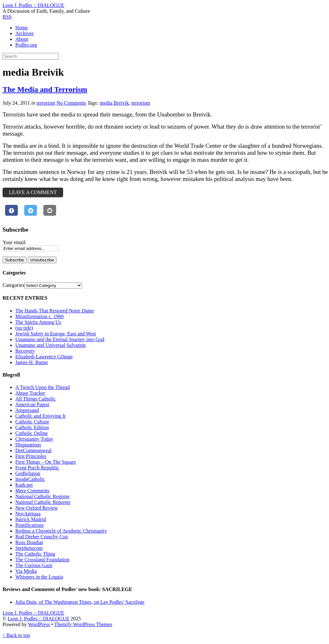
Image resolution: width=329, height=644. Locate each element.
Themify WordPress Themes (83, 624)
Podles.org (26, 45)
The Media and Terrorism (45, 89)
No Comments (71, 103)
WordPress (39, 624)
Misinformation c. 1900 (40, 316)
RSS (7, 17)
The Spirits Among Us (38, 322)
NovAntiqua (28, 514)
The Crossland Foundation (42, 560)
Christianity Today (34, 439)
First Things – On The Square (46, 462)
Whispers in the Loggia (39, 577)
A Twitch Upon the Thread (43, 387)
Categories (13, 285)
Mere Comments (32, 491)
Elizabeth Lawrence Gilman (44, 357)
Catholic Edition (32, 427)
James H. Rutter (32, 362)
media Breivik (114, 103)
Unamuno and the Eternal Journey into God (60, 339)
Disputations (28, 445)
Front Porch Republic (37, 468)
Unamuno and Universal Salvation (51, 345)
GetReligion (28, 473)
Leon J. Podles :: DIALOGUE (38, 619)
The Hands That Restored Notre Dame (55, 311)
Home (22, 28)
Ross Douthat (29, 542)
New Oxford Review (37, 508)
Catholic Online (32, 433)
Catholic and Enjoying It (40, 416)
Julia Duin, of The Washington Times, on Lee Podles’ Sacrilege (80, 602)
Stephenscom (29, 548)
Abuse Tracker (30, 393)
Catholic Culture (32, 422)
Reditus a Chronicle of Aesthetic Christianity (61, 531)
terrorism (46, 103)
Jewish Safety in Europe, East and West (56, 334)
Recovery (25, 351)
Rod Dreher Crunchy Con (42, 537)
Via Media (26, 571)
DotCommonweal (33, 450)
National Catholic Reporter (43, 502)
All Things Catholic (36, 399)
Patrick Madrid (31, 519)
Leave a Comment (33, 192)
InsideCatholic (30, 479)
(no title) (24, 328)
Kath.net (24, 485)
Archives (25, 33)
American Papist (32, 404)
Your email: (15, 242)
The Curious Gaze (34, 565)
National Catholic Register (43, 496)
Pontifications (29, 525)
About (22, 39)
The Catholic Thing (35, 554)
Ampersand (27, 410)
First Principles (31, 456)
